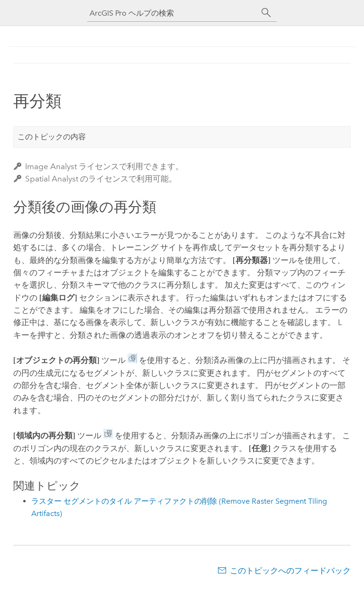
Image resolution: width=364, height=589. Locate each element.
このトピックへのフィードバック (290, 571)
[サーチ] (266, 13)
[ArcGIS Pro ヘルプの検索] (173, 13)
